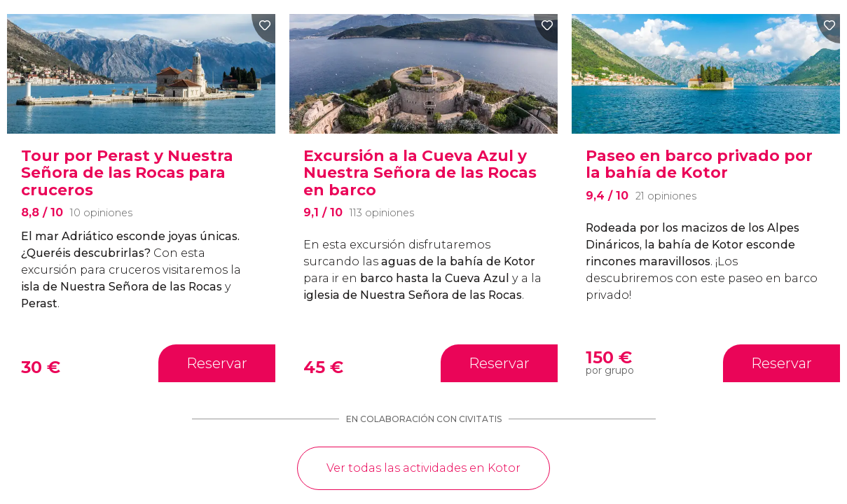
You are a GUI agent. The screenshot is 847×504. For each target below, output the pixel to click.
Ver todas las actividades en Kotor (423, 468)
